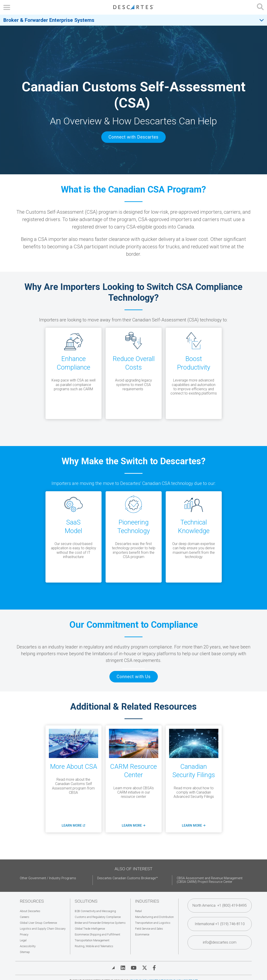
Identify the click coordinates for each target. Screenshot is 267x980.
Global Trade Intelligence (90, 929)
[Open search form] (260, 7)
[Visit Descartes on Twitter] (145, 968)
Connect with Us (134, 677)
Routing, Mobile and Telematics (94, 946)
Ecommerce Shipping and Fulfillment (97, 934)
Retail (138, 911)
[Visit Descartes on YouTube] (134, 968)
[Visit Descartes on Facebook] (154, 968)
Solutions (86, 901)
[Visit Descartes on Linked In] (123, 968)
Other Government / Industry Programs (48, 878)
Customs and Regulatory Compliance (98, 917)
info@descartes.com (220, 942)
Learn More (73, 826)
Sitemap (25, 952)
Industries (147, 901)
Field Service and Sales (149, 929)
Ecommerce (142, 934)
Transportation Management (92, 940)
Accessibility (28, 946)
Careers (25, 917)
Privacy (24, 934)
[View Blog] (113, 968)
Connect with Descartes (133, 137)
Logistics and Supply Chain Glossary (43, 929)
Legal (23, 940)
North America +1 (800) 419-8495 (220, 905)
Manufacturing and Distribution (154, 917)
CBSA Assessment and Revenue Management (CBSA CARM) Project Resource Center (210, 880)
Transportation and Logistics (153, 923)
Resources (32, 901)
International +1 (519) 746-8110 (220, 924)
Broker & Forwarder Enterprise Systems (49, 20)
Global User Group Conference (38, 923)
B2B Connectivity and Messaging (95, 911)
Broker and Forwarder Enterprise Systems (100, 923)
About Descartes (30, 911)
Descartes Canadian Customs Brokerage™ (128, 878)
